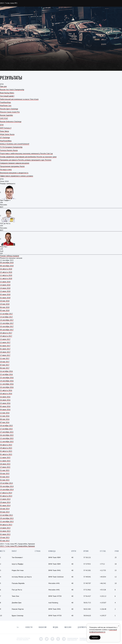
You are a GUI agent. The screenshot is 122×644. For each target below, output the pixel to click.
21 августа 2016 (6, 390)
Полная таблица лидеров (9, 256)
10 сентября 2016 (7, 387)
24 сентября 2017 (7, 320)
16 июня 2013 (5, 531)
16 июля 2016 (5, 397)
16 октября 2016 (6, 371)
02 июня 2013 (5, 534)
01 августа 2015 (6, 454)
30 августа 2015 (6, 445)
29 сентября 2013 (7, 518)
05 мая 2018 (5, 310)
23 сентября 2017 (7, 323)
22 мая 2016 (5, 413)
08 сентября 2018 (7, 266)
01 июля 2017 (5, 349)
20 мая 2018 (5, 301)
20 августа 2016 (6, 393)
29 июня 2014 (5, 502)
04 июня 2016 (5, 409)
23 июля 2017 (5, 339)
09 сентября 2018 (7, 262)
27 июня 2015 (5, 467)
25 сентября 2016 (7, 377)
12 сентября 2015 (7, 441)
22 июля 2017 (5, 342)
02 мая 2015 (5, 480)
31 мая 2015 (5, 470)
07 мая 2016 (5, 422)
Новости (29, 627)
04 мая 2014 (5, 512)
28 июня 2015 (5, 464)
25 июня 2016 (5, 403)
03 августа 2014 (6, 496)
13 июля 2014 (5, 499)
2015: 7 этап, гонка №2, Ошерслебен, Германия (17, 546)
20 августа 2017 (6, 333)
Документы (82, 627)
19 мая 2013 (5, 537)
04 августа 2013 (6, 525)
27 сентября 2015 (7, 432)
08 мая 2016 (5, 419)
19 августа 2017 (6, 336)
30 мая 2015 (5, 473)
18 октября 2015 (6, 425)
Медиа (56, 627)
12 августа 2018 (6, 275)
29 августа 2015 (6, 448)
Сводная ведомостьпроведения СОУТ (73, 639)
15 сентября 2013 (7, 521)
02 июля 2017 (5, 346)
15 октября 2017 (6, 314)
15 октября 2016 (6, 374)
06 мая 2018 (5, 307)
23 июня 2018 (5, 291)
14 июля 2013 (5, 528)
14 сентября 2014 (7, 489)
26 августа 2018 (6, 269)
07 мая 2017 (5, 365)
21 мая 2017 (5, 358)
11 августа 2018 (6, 278)
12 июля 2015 (5, 457)
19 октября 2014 (6, 483)
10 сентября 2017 (7, 326)
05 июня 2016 (5, 406)
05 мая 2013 (5, 541)
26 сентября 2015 (7, 435)
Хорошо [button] (95, 638)
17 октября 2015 (6, 429)
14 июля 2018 (5, 285)
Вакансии (43, 627)
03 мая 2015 (5, 477)
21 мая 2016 (5, 416)
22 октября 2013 (6, 515)
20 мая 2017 (5, 362)
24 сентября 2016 (7, 381)
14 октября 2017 (6, 317)
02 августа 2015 (6, 451)
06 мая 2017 (5, 368)
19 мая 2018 (5, 304)
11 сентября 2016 (7, 384)
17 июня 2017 (5, 355)
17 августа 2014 (6, 493)
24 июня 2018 (5, 288)
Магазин (68, 627)
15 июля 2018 (5, 282)
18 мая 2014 (5, 509)
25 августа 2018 (6, 272)
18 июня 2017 (5, 352)
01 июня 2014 (5, 505)
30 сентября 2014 (7, 486)
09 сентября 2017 (7, 330)
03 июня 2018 (5, 294)
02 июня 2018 (5, 298)
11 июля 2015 (5, 461)
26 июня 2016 (5, 400)
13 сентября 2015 (7, 438)
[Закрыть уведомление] (119, 626)
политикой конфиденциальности (103, 631)
